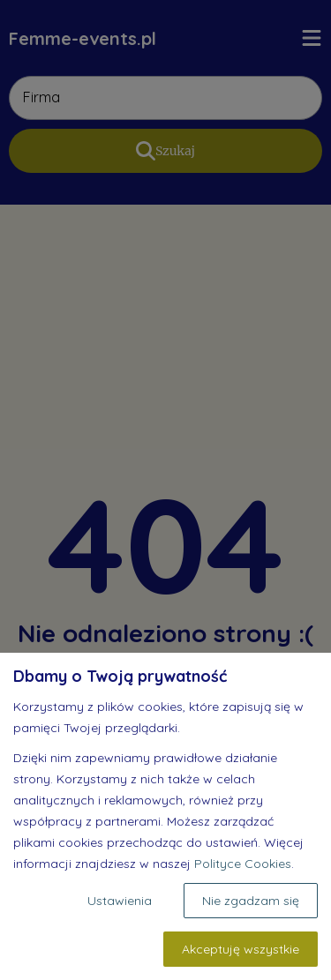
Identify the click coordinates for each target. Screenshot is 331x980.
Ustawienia (120, 901)
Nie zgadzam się (251, 901)
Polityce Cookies (243, 864)
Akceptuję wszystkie (241, 949)
